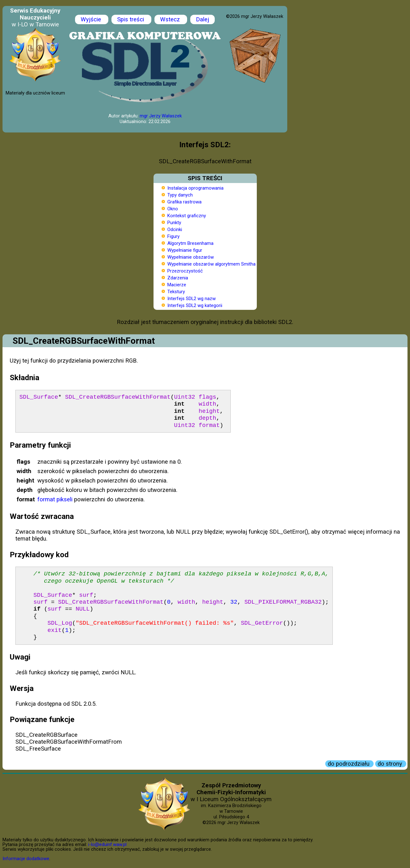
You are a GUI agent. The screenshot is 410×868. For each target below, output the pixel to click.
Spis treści (131, 19)
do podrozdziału (349, 764)
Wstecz (171, 19)
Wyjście (92, 19)
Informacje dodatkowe (26, 859)
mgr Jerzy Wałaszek (161, 116)
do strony (391, 764)
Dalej (202, 19)
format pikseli (55, 499)
